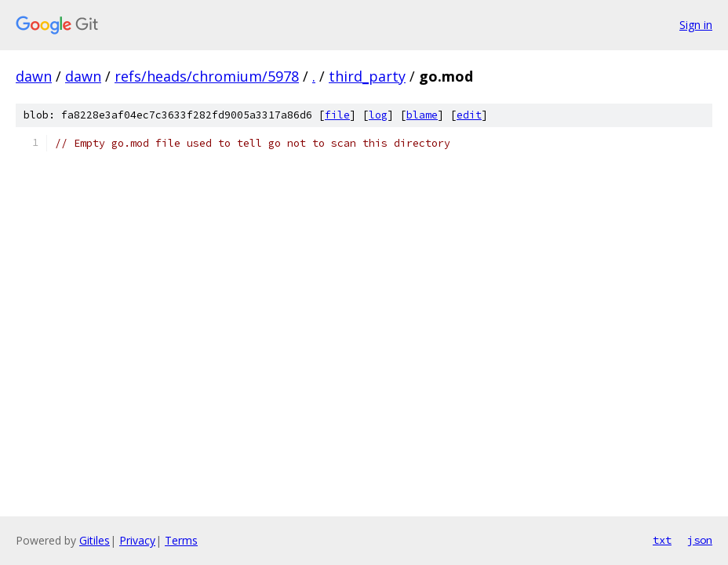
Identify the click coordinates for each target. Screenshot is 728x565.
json (700, 540)
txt (662, 540)
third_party (367, 76)
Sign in (696, 25)
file (337, 115)
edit (469, 115)
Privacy (137, 540)
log (378, 115)
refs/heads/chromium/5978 (207, 76)
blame (422, 115)
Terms (181, 540)
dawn (34, 76)
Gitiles (95, 540)
